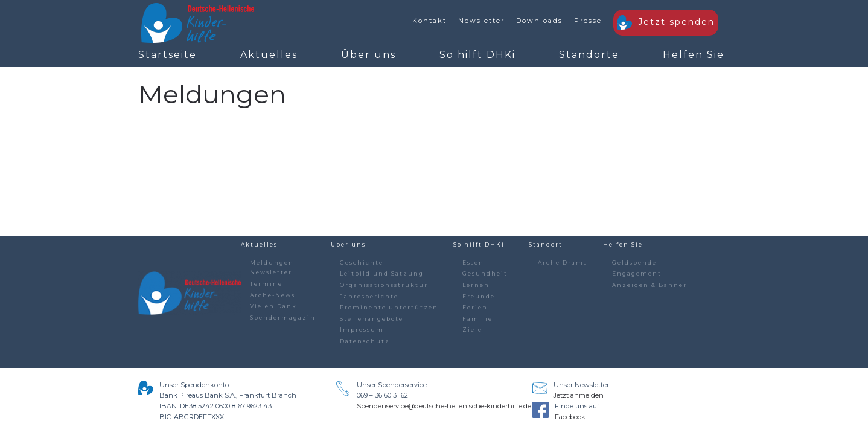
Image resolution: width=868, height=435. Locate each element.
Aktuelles (269, 55)
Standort (546, 244)
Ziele (472, 330)
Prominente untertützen (389, 307)
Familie (477, 319)
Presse (588, 21)
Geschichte (362, 263)
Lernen (476, 285)
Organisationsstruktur (384, 285)
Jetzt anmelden (579, 395)
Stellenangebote (372, 319)
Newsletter (481, 21)
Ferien (475, 307)
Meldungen (272, 263)
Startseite (168, 55)
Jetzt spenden (666, 23)
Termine (266, 284)
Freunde (479, 296)
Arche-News (273, 295)
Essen (473, 263)
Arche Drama (563, 263)
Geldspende (634, 263)
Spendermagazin (283, 317)
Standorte (589, 55)
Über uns (369, 55)
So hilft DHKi (477, 55)
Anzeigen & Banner (649, 285)
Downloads (539, 21)
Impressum (362, 330)
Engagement (637, 273)
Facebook (570, 417)
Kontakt (429, 21)
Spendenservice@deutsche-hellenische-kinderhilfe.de (444, 406)
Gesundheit (485, 273)
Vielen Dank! (275, 306)
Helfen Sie (694, 55)
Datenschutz (365, 341)
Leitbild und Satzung (382, 273)
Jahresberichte (369, 296)
